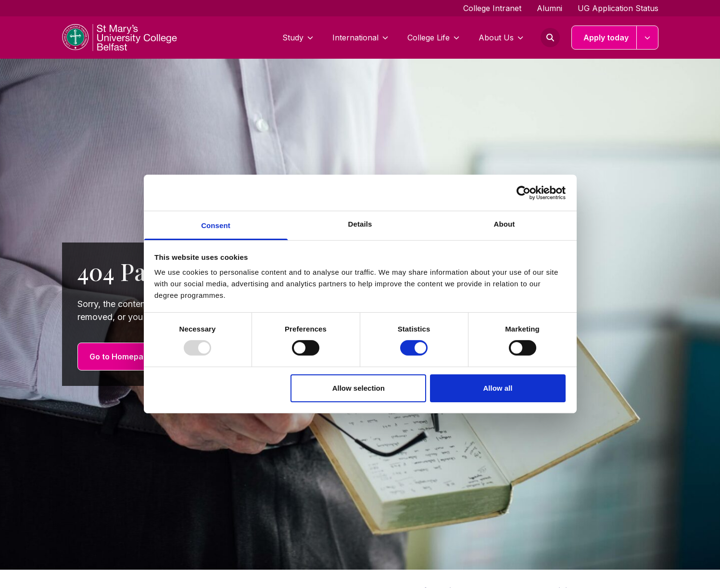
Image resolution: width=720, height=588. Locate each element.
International (360, 38)
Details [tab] (360, 224)
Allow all (498, 388)
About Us (501, 38)
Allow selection (359, 388)
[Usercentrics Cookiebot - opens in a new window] (524, 192)
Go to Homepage (121, 357)
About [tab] (505, 224)
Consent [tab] (216, 225)
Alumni (549, 8)
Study (298, 38)
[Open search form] (550, 38)
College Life (433, 38)
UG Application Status (618, 8)
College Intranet (492, 8)
